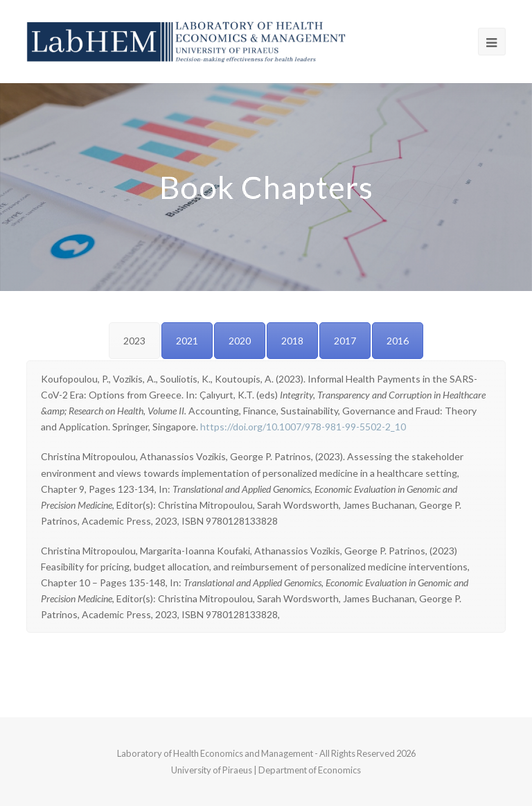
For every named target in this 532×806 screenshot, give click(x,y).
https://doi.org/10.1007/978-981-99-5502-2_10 (303, 427)
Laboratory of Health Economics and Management (216, 753)
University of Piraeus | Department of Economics (266, 770)
